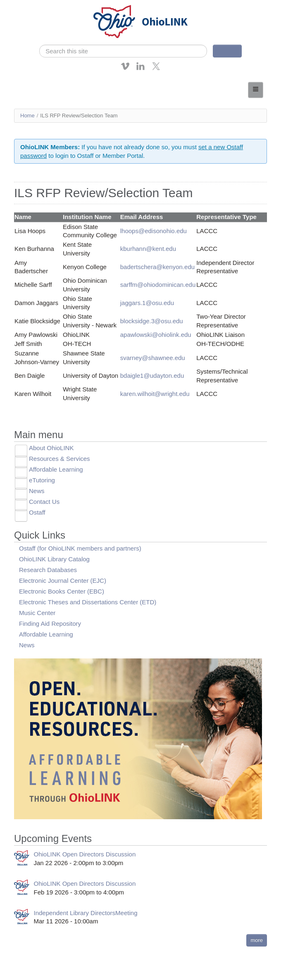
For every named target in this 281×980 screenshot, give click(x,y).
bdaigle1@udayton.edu (152, 376)
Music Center (37, 613)
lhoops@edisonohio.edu (154, 231)
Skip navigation (23, 6)
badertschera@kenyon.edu (157, 267)
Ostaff (37, 512)
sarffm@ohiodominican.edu (158, 285)
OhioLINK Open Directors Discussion (85, 854)
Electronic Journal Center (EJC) (63, 581)
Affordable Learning (56, 469)
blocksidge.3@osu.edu (152, 321)
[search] (123, 51)
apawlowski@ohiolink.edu (156, 335)
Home (27, 116)
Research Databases (48, 570)
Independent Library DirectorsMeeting (86, 913)
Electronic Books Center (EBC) (62, 591)
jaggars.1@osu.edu (147, 303)
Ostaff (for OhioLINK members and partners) (80, 548)
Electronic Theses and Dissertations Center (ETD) (88, 602)
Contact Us (44, 502)
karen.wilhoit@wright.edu (155, 394)
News (37, 491)
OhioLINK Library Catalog (54, 559)
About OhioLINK (51, 448)
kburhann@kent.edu (148, 249)
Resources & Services (60, 459)
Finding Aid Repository (50, 624)
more (257, 940)
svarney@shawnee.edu (153, 358)
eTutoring (42, 480)
